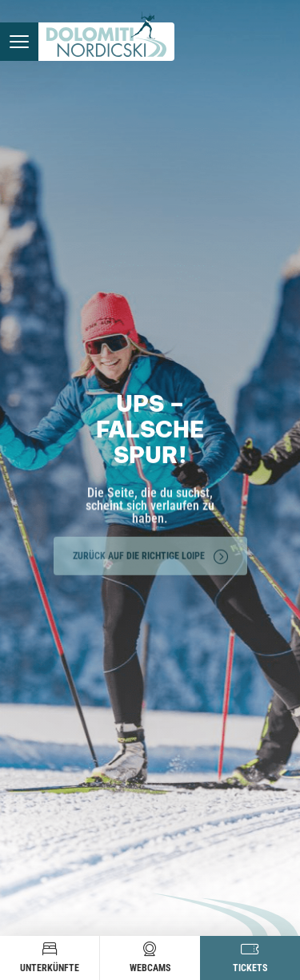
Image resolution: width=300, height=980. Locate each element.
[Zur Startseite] (106, 42)
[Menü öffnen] (19, 42)
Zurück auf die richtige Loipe (150, 554)
